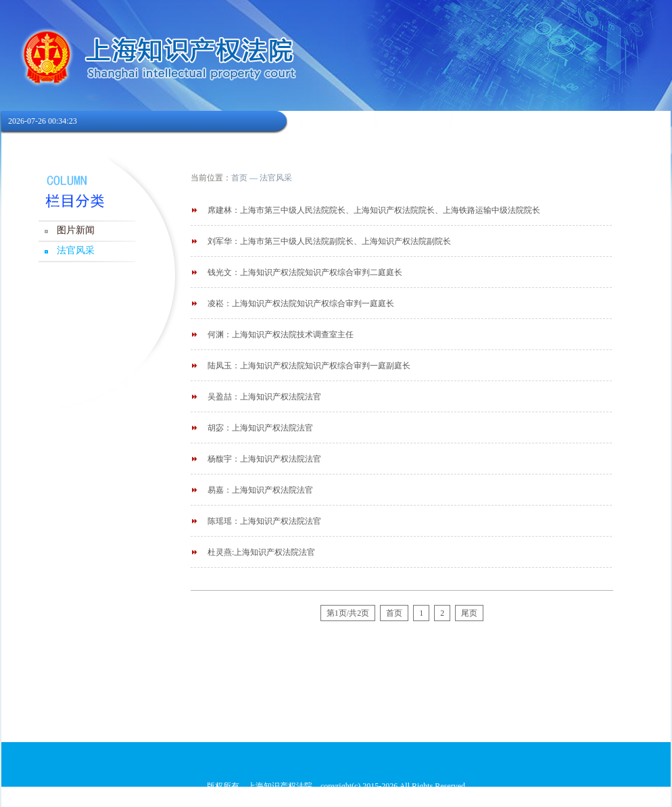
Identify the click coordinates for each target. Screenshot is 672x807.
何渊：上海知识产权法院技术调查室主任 (281, 335)
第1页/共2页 (348, 613)
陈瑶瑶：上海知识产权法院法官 (264, 521)
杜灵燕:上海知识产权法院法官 (261, 552)
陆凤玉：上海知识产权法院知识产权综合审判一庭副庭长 (309, 366)
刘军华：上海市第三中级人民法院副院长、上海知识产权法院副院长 (329, 241)
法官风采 (76, 250)
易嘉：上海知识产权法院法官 (260, 490)
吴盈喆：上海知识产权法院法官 (264, 397)
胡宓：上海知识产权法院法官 (260, 428)
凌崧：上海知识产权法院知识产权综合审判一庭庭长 (301, 303)
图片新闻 (76, 230)
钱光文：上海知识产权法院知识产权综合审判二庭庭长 (305, 272)
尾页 (469, 613)
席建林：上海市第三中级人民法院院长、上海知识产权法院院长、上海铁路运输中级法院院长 (374, 210)
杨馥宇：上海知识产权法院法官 (264, 459)
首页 (239, 178)
